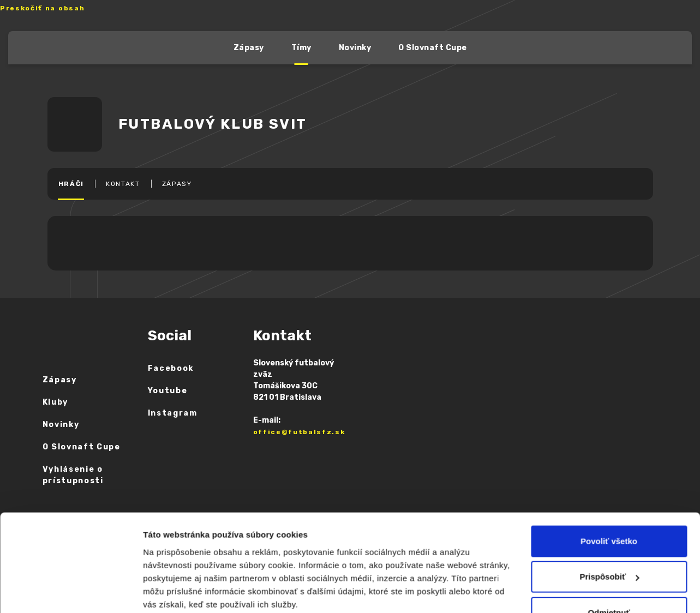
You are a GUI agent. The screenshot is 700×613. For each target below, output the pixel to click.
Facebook (171, 368)
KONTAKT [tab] (123, 184)
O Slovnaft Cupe (433, 48)
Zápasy (249, 48)
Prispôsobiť (609, 507)
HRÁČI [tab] (71, 184)
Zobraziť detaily (181, 591)
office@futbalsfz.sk (299, 432)
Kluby (55, 402)
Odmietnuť (609, 543)
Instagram (173, 413)
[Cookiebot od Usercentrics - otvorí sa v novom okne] (71, 592)
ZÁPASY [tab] (177, 184)
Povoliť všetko (609, 472)
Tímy (301, 48)
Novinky (355, 48)
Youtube (168, 391)
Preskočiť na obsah (42, 8)
